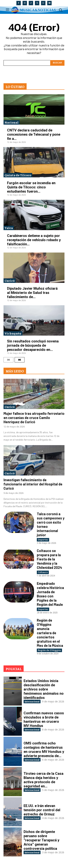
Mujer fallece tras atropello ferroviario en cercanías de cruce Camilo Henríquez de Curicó (34, 418)
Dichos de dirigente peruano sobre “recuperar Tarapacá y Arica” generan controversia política (41, 840)
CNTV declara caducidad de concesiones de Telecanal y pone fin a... (34, 134)
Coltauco (43, 572)
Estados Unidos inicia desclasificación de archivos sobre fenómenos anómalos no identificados (44, 689)
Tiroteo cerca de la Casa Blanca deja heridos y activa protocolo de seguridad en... (44, 780)
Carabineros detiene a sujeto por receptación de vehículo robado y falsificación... (34, 240)
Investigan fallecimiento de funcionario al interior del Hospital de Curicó (33, 484)
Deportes (43, 540)
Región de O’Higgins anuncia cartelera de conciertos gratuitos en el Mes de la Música (50, 633)
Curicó (10, 280)
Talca (9, 228)
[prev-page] (8, 360)
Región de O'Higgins (49, 650)
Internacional (32, 701)
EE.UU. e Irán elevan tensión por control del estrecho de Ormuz (42, 810)
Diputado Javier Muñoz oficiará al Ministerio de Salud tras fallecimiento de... (32, 293)
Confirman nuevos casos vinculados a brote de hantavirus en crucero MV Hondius (44, 719)
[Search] (57, 63)
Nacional (12, 122)
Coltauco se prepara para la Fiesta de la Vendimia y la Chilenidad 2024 (50, 559)
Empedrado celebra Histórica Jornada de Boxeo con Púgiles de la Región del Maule (50, 594)
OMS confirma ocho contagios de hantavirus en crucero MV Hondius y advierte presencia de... (44, 750)
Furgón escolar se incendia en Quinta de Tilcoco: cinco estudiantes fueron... (31, 187)
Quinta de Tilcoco (18, 175)
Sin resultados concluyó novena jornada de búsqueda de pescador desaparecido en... (33, 345)
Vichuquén (13, 333)
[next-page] (20, 360)
